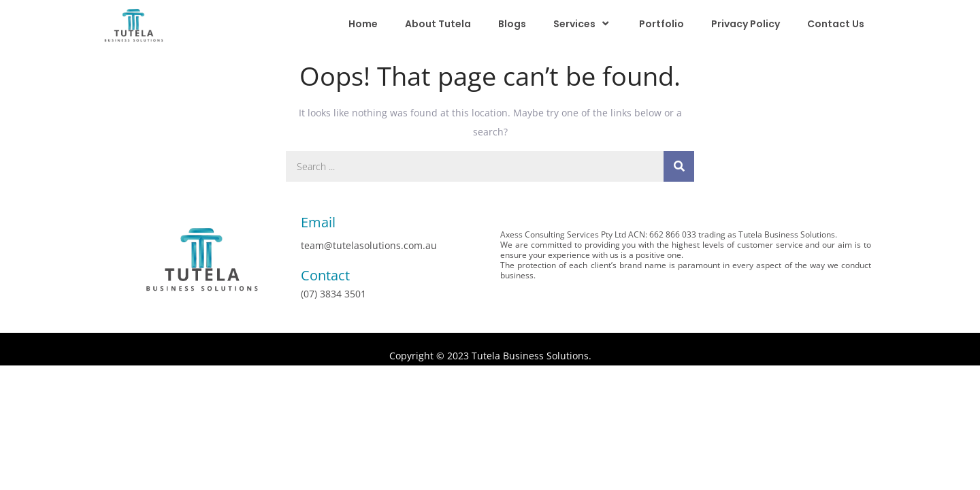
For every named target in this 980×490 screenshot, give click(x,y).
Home (363, 24)
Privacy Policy (746, 24)
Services (583, 23)
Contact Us (836, 24)
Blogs (512, 24)
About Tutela (438, 24)
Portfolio (661, 24)
